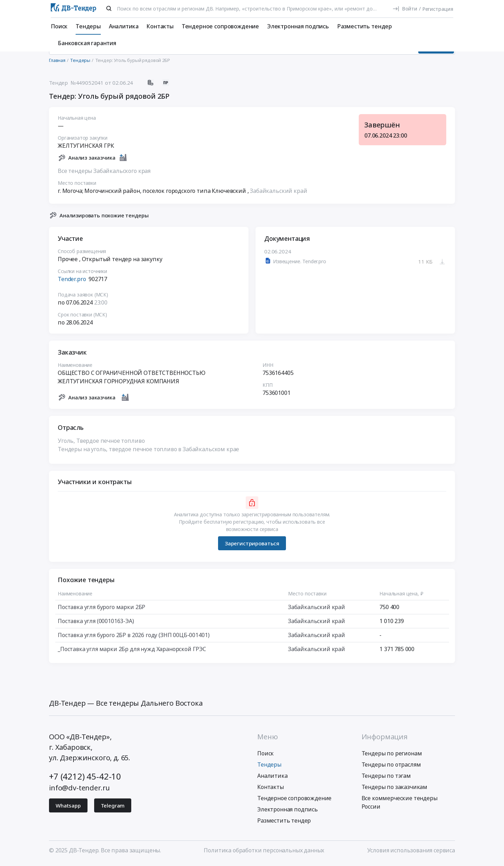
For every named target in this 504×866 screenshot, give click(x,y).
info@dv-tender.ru (79, 791)
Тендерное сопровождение (220, 26)
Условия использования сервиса (411, 853)
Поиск (59, 26)
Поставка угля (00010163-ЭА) (96, 624)
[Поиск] (109, 8)
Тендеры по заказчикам (395, 790)
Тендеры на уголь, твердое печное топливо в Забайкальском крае (148, 452)
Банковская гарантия (87, 43)
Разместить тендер (365, 26)
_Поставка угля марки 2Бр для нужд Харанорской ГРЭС (132, 652)
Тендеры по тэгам (386, 778)
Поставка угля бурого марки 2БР (101, 610)
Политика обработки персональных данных (264, 853)
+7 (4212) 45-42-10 (85, 779)
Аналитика (124, 26)
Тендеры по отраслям (391, 767)
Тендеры (88, 26)
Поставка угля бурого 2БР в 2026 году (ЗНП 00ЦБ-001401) (134, 638)
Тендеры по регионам (392, 756)
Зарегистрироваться (252, 546)
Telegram (113, 808)
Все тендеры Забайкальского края (104, 174)
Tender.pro (72, 282)
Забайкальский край (278, 194)
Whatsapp (68, 808)
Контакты (160, 26)
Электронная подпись (298, 26)
